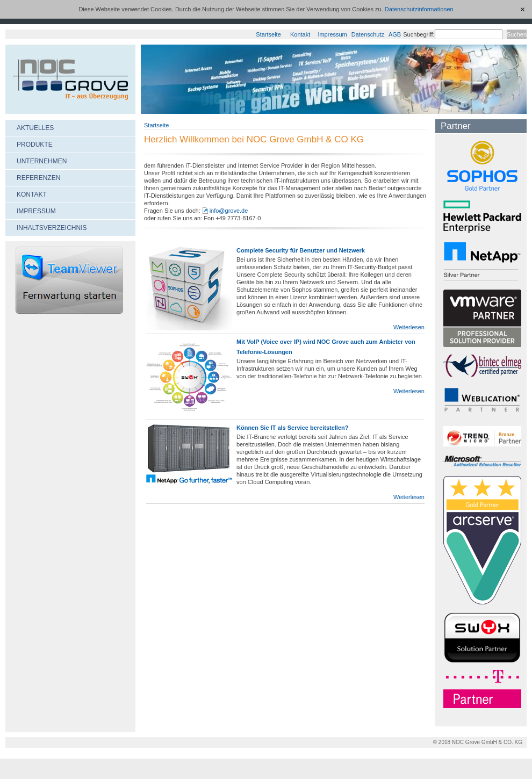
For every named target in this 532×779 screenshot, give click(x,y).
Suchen (517, 34)
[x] (523, 9)
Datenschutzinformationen (419, 9)
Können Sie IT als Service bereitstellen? (292, 428)
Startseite (268, 34)
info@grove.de (229, 211)
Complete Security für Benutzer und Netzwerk (301, 250)
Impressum (332, 34)
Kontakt (300, 34)
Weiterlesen (409, 327)
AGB (395, 34)
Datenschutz (368, 34)
